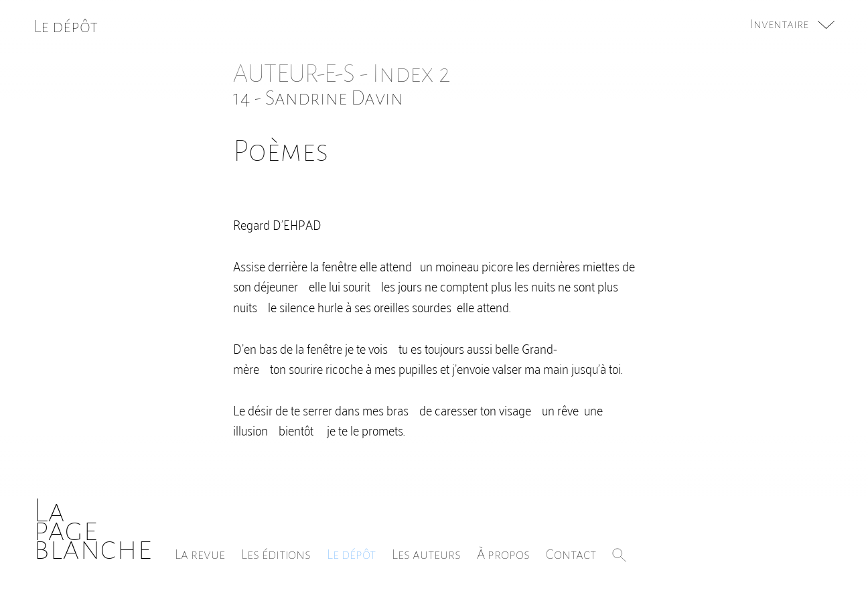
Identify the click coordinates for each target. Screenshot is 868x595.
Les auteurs (426, 554)
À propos (503, 554)
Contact (571, 554)
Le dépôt (351, 554)
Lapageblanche (93, 530)
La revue (200, 554)
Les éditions (276, 554)
